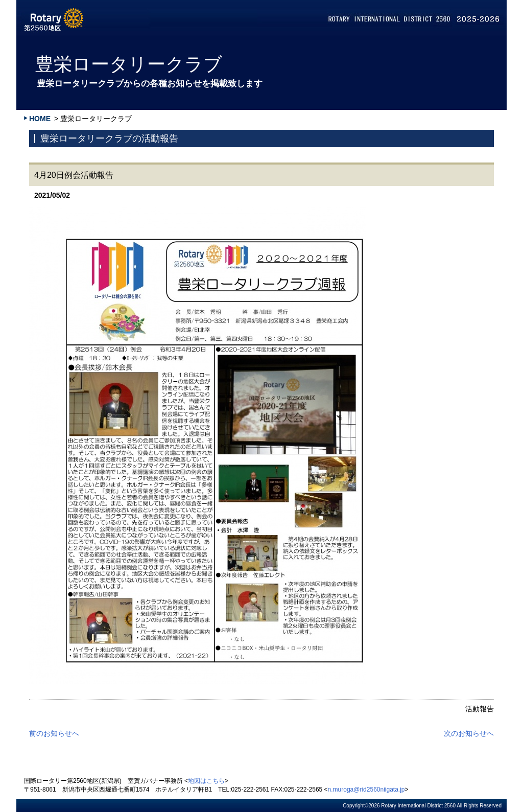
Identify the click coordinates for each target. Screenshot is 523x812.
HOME (40, 119)
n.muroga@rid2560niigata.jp (366, 790)
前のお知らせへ (54, 733)
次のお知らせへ (469, 733)
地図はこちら (206, 781)
